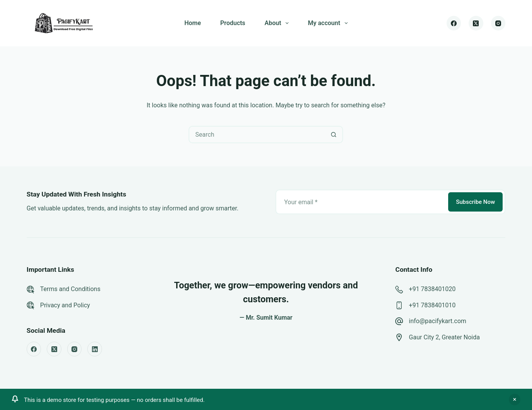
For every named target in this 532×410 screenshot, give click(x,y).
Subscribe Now (475, 202)
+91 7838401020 (432, 289)
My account (329, 23)
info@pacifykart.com (437, 321)
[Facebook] (454, 23)
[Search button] (334, 135)
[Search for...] (257, 135)
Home (193, 23)
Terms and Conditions (70, 289)
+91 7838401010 (432, 305)
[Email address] (361, 202)
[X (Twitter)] (476, 23)
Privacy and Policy (65, 305)
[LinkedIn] (95, 349)
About (278, 23)
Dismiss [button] (515, 400)
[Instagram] (498, 23)
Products (233, 23)
